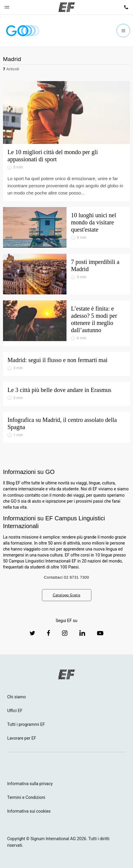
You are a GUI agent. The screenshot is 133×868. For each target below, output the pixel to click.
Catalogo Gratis (67, 595)
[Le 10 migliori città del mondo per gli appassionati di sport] (66, 113)
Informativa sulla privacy (30, 784)
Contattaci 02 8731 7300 (67, 577)
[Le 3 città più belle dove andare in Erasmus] (66, 394)
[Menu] (123, 31)
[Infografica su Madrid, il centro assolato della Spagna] (66, 427)
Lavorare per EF (22, 738)
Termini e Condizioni (26, 797)
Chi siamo (16, 697)
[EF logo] (66, 674)
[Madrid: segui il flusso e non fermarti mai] (66, 364)
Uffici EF (15, 711)
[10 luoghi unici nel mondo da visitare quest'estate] (66, 227)
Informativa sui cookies (29, 811)
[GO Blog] (23, 31)
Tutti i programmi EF (26, 724)
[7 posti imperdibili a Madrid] (66, 274)
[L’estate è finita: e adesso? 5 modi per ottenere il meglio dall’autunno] (66, 323)
